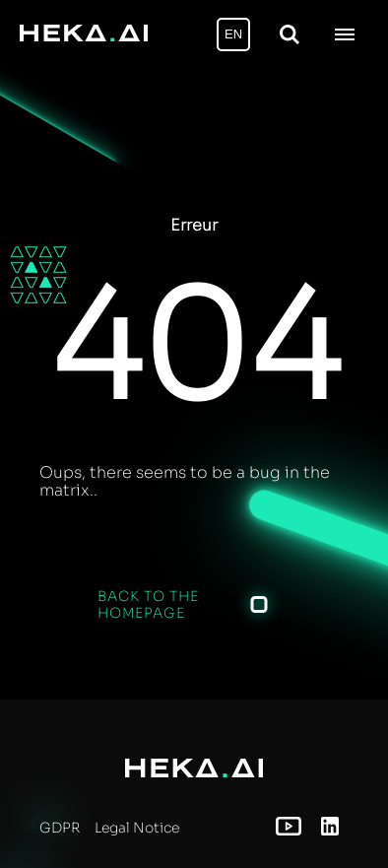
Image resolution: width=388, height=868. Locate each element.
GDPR (60, 828)
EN (233, 34)
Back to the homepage (148, 604)
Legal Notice (137, 828)
